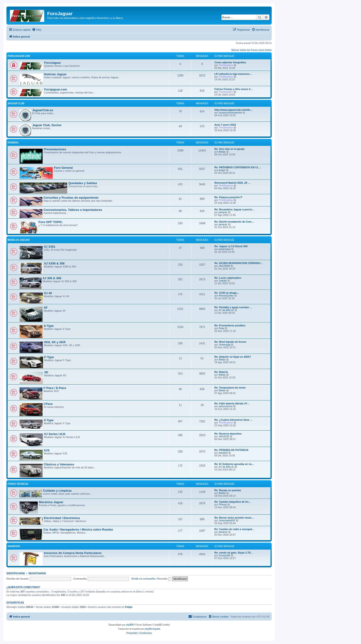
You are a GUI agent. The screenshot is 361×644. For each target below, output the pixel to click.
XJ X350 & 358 (54, 263)
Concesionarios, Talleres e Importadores (73, 210)
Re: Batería (221, 372)
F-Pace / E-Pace (55, 388)
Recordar (164, 579)
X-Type (49, 420)
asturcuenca (226, 406)
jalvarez (223, 212)
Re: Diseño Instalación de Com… (234, 222)
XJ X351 (50, 247)
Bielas (222, 152)
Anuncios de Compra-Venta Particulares (73, 553)
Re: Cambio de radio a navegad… (234, 529)
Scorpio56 (224, 555)
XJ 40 (48, 293)
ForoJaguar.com (19, 56)
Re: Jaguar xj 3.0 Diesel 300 (231, 246)
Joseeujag (224, 345)
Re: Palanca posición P (228, 197)
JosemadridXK (227, 520)
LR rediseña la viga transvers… (233, 74)
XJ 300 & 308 (52, 278)
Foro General (63, 168)
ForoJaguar (53, 63)
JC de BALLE (226, 310)
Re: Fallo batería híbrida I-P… (232, 403)
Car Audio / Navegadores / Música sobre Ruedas (78, 529)
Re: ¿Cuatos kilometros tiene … (233, 420)
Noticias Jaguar (55, 74)
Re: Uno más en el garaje (229, 149)
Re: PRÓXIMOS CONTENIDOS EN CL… (238, 167)
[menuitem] (37, 30)
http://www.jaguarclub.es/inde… (233, 110)
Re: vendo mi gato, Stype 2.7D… (234, 553)
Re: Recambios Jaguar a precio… (234, 209)
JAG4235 (224, 436)
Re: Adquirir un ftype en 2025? (233, 357)
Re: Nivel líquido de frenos (230, 342)
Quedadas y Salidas (83, 183)
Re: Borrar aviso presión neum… (234, 518)
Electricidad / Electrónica (62, 518)
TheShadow (226, 65)
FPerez (223, 505)
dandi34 (223, 453)
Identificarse (16, 573)
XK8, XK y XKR (55, 342)
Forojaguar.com (56, 89)
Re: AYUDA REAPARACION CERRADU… (239, 263)
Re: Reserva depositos (228, 434)
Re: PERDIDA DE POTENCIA (231, 450)
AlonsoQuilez (226, 296)
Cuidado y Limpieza (57, 491)
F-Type (49, 357)
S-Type (49, 326)
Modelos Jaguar (19, 240)
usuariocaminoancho (230, 113)
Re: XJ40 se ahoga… (227, 293)
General (13, 143)
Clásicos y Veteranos (59, 464)
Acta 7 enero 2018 (225, 125)
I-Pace (48, 404)
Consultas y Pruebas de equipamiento (71, 198)
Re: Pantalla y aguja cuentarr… (233, 307)
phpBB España (153, 629)
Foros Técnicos (18, 484)
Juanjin (223, 281)
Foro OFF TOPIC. (51, 222)
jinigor (222, 170)
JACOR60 (224, 266)
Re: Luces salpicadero (228, 278)
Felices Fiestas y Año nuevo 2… (234, 89)
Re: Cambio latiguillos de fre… (233, 502)
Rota (221, 328)
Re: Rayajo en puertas (228, 490)
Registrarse (37, 573)
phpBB (130, 625)
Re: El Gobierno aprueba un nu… (234, 464)
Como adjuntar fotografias (230, 62)
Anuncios (14, 546)
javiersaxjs (225, 249)
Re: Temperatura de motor (230, 388)
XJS (47, 450)
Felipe (129, 607)
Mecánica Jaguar (51, 502)
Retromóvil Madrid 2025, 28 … (232, 183)
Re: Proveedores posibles (230, 325)
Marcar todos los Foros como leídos (252, 50)
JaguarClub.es (43, 110)
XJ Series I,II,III (55, 434)
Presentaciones (55, 149)
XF (46, 308)
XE (46, 372)
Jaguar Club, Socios (47, 125)
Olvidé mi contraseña (143, 579)
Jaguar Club (16, 103)
